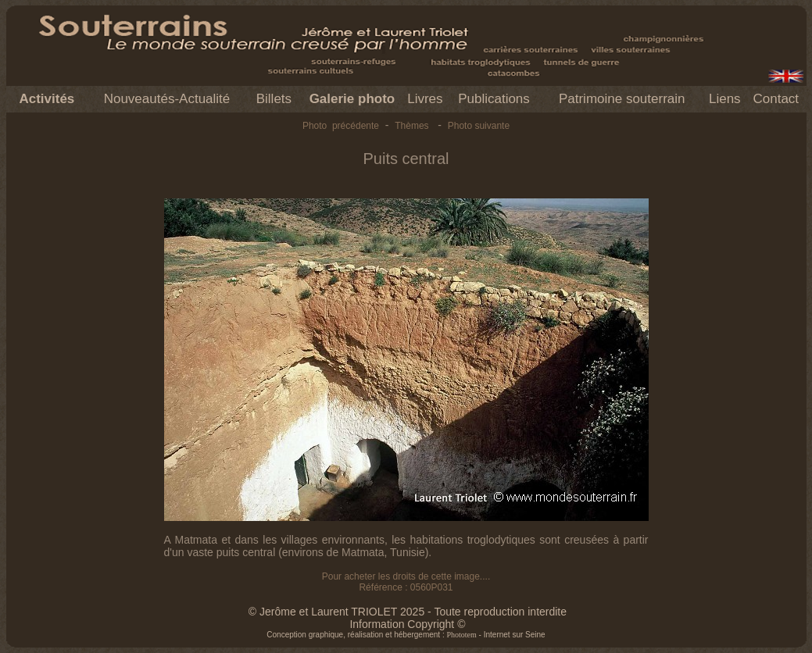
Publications (494, 99)
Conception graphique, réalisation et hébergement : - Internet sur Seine (406, 635)
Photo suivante (479, 126)
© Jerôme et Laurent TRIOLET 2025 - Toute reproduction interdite (408, 612)
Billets (274, 99)
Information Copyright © (407, 624)
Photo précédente (341, 126)
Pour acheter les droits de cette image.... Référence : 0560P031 (406, 582)
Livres (425, 99)
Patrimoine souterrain (622, 99)
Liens (725, 99)
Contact (776, 99)
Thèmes (411, 126)
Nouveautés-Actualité (167, 99)
